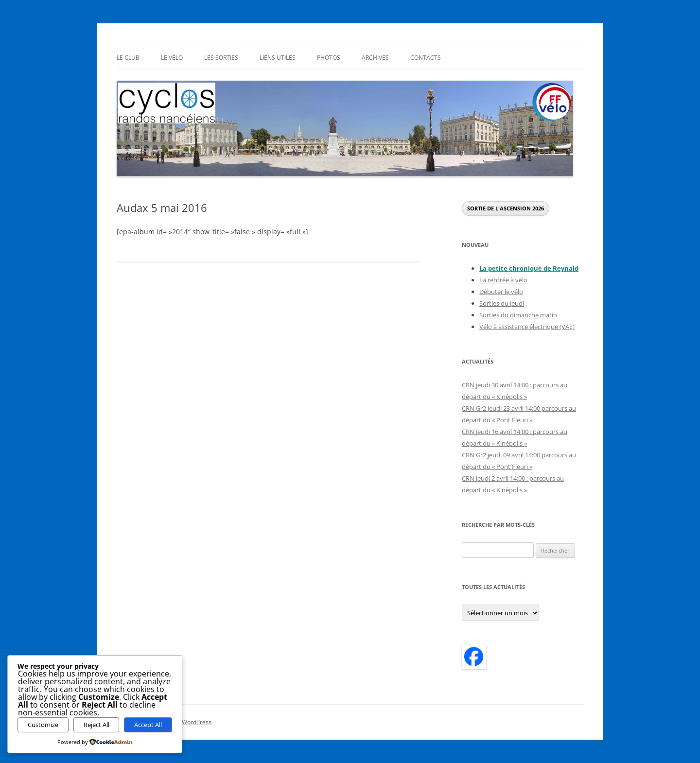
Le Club (128, 58)
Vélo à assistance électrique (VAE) (527, 327)
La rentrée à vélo (503, 280)
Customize (43, 725)
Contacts (426, 58)
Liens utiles (278, 58)
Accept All (148, 725)
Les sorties (221, 58)
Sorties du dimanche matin (518, 315)
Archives (375, 58)
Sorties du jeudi (502, 303)
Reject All (96, 725)
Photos (329, 58)
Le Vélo (172, 58)
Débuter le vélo (501, 292)
